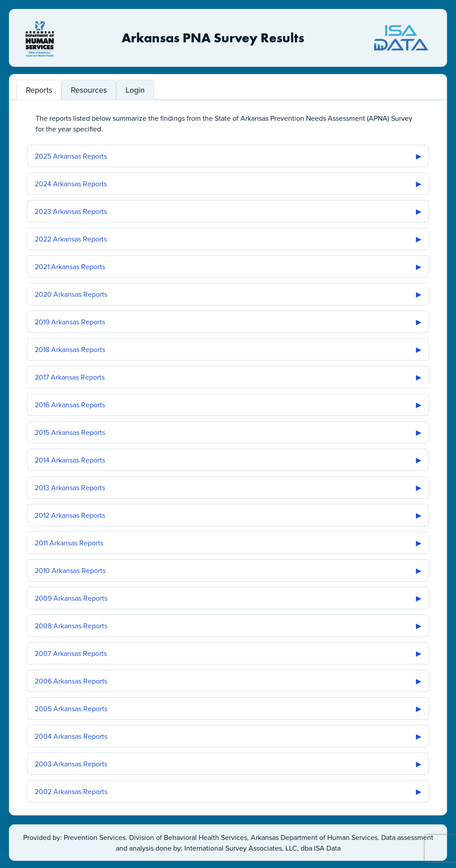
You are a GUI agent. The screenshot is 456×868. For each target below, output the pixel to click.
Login (135, 90)
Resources (89, 90)
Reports (39, 90)
